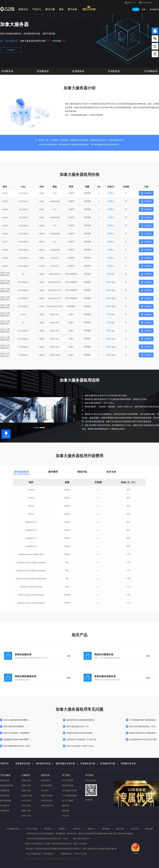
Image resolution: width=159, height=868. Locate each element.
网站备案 (106, 829)
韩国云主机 (26, 790)
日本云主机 (26, 806)
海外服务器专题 (44, 763)
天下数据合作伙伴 (69, 790)
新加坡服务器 (6, 801)
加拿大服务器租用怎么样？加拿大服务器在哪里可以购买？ (28, 746)
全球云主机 (26, 816)
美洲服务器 (43, 71)
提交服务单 (154, 9)
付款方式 (66, 816)
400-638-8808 (147, 3)
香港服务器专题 (24, 763)
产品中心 (37, 9)
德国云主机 (26, 811)
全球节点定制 (47, 801)
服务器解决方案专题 (67, 763)
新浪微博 (89, 800)
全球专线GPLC (47, 806)
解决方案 (50, 9)
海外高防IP (46, 780)
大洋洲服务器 (151, 71)
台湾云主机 (26, 801)
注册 (136, 9)
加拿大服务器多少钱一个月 (78, 726)
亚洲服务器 (7, 71)
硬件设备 (72, 9)
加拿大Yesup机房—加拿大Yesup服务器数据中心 (86, 746)
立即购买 (10, 50)
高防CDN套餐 (47, 796)
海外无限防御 (47, 785)
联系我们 (48, 829)
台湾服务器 (5, 811)
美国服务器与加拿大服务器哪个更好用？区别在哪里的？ (27, 739)
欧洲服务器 (78, 71)
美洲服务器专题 (128, 763)
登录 (143, 9)
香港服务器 (5, 780)
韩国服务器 (5, 796)
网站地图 (149, 829)
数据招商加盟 (68, 785)
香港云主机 (26, 780)
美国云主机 (26, 785)
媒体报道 (66, 806)
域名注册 (135, 829)
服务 (61, 9)
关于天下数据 (68, 780)
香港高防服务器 (6, 785)
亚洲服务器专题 (89, 763)
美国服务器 (5, 790)
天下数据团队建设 (69, 796)
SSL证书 (45, 790)
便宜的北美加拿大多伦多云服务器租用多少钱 (85, 733)
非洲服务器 (114, 71)
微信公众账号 (91, 780)
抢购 (69, 656)
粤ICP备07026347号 (81, 839)
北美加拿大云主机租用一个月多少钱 (81, 739)
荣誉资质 (66, 811)
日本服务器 (5, 806)
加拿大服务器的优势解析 (14, 726)
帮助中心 (91, 829)
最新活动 (23, 9)
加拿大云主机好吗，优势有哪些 (16, 733)
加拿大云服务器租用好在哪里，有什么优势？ (22, 720)
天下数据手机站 (13, 829)
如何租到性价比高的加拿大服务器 (80, 720)
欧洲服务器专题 (109, 763)
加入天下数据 (68, 801)
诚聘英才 (63, 829)
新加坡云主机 (27, 796)
